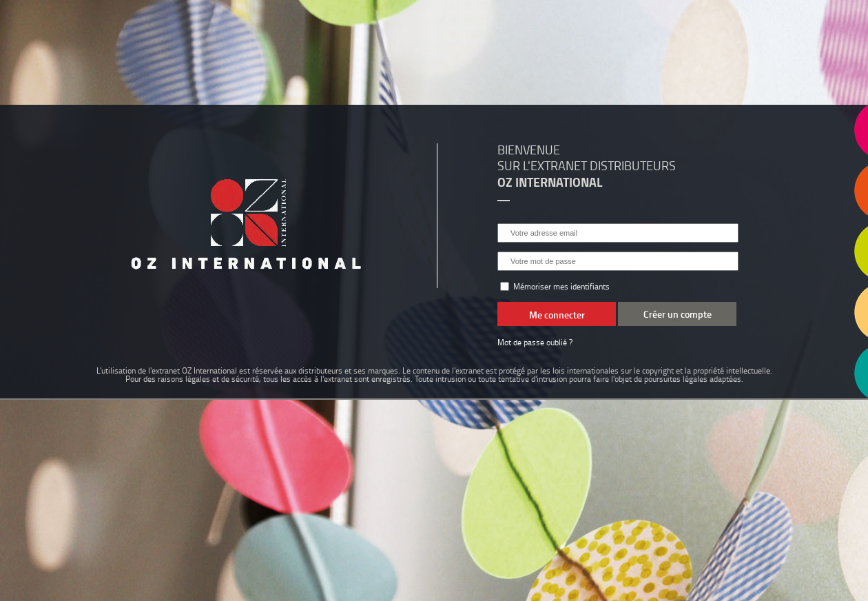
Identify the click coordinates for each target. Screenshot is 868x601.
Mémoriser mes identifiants (555, 286)
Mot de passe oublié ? (535, 342)
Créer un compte (678, 314)
